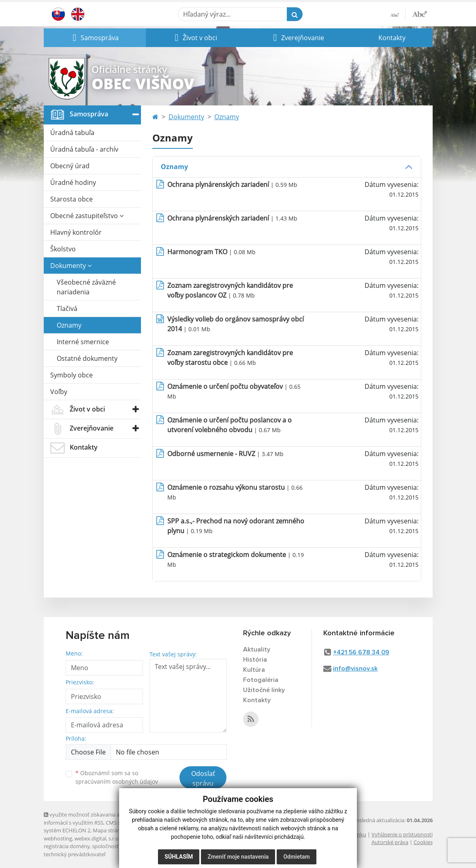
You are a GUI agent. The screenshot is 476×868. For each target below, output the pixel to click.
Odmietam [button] (296, 857)
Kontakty (392, 38)
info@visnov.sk (355, 669)
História (255, 660)
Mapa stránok (110, 830)
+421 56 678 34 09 (361, 652)
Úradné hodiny (73, 182)
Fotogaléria (261, 680)
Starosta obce (72, 199)
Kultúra (254, 670)
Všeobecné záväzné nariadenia (86, 287)
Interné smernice (83, 342)
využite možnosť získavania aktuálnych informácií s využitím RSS (94, 818)
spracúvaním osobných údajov (117, 781)
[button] (95, 38)
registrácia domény (67, 846)
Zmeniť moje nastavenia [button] (238, 857)
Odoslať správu (203, 778)
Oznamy (69, 325)
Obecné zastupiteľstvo (87, 216)
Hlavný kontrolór (76, 232)
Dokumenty (71, 266)
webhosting (58, 838)
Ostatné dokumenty (87, 358)
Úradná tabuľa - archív (84, 149)
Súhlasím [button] (179, 857)
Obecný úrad (70, 166)
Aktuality (257, 649)
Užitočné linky (264, 690)
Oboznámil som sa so (117, 777)
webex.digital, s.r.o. (97, 838)
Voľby (59, 392)
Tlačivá (67, 309)
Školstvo (63, 249)
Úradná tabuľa (72, 133)
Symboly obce (72, 375)
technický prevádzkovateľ (75, 854)
